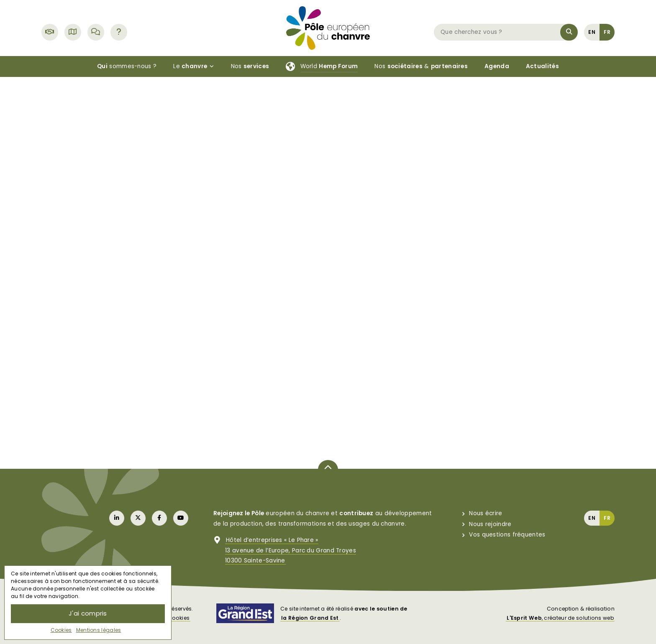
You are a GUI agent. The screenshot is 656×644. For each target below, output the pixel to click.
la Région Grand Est (310, 618)
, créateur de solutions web (560, 618)
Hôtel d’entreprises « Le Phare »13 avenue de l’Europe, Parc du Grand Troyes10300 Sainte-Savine (291, 550)
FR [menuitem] (607, 32)
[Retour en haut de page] (328, 470)
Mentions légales (99, 630)
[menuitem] (592, 32)
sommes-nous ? (127, 66)
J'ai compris (88, 613)
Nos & (421, 66)
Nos (250, 66)
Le (193, 66)
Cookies (61, 630)
